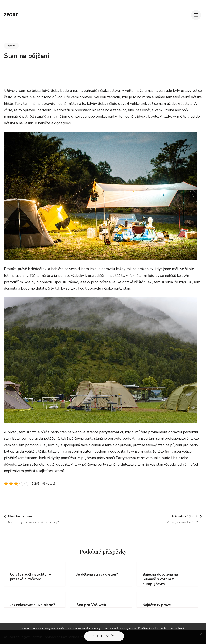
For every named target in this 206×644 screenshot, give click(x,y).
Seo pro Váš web (91, 605)
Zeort (11, 15)
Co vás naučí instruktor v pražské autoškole (30, 577)
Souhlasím (104, 636)
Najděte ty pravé (157, 605)
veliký (134, 104)
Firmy (11, 46)
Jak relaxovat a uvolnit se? (32, 605)
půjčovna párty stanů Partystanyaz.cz (111, 458)
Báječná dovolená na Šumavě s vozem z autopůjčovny (160, 579)
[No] (201, 634)
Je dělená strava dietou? (97, 574)
